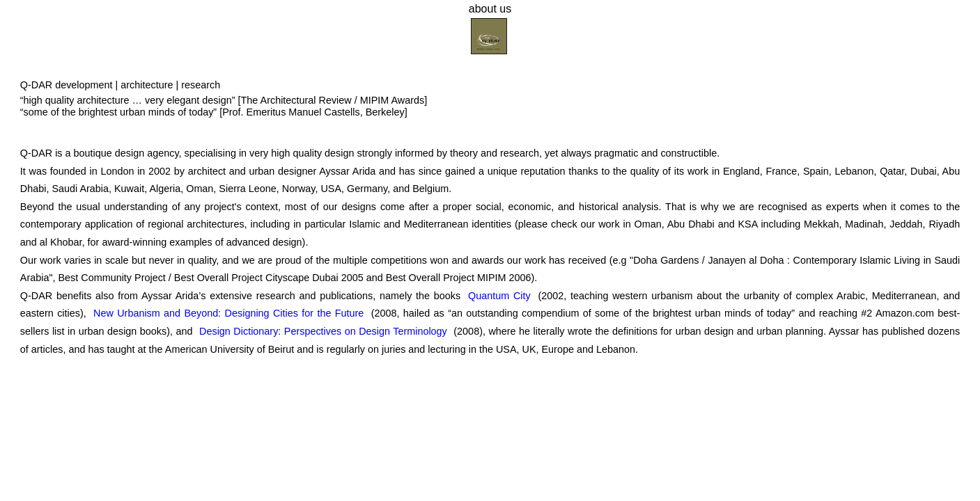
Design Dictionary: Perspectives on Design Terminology (323, 331)
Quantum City (499, 296)
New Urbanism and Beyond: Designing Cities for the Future (228, 313)
